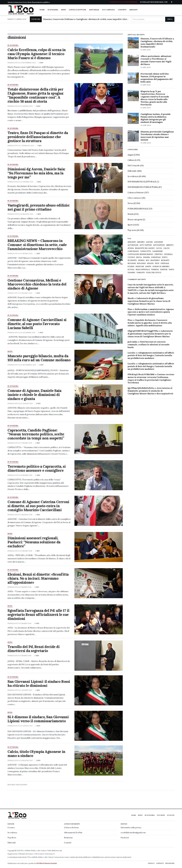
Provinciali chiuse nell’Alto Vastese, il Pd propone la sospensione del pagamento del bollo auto (156, 78)
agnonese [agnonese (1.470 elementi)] (159, 242)
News (64, 10)
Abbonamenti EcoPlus (73, 833)
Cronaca (11, 828)
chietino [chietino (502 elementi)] (159, 254)
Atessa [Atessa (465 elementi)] (131, 248)
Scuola (131, 214)
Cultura (131, 160)
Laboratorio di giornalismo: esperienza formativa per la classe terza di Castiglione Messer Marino (149, 301)
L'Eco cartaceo (134, 198)
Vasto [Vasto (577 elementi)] (172, 270)
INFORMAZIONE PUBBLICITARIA (143, 187)
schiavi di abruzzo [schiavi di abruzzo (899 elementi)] (161, 266)
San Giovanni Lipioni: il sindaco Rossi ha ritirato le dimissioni (39, 684)
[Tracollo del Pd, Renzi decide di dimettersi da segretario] (99, 656)
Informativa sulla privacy (131, 828)
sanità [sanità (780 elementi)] (148, 266)
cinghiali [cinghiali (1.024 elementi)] (168, 254)
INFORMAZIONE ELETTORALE (142, 182)
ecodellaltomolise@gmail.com (133, 833)
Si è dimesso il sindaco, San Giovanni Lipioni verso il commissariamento (38, 719)
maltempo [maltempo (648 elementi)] (155, 260)
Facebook (125, 838)
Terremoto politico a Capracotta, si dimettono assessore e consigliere (37, 468)
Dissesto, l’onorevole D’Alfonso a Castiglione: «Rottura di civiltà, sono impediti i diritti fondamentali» (157, 43)
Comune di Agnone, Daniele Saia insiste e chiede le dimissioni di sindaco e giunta (34, 395)
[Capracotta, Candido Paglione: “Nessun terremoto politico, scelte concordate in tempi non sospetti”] (99, 439)
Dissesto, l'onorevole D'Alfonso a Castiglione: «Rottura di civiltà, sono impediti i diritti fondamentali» (86, 19)
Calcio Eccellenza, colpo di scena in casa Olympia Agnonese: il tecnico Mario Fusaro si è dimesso (37, 54)
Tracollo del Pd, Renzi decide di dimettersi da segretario (34, 649)
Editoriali (12, 843)
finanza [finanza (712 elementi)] (147, 257)
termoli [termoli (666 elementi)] (155, 270)
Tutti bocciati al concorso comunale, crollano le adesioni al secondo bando (149, 345)
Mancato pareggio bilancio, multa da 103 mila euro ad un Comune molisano (39, 358)
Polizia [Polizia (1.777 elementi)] (131, 266)
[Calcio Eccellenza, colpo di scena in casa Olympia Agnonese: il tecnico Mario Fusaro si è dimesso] (99, 59)
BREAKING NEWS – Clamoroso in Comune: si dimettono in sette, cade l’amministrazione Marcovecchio (37, 245)
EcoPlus (171, 815)
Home (42, 10)
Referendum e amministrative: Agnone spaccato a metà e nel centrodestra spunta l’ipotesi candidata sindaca (151, 312)
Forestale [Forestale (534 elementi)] (156, 257)
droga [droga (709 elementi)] (139, 257)
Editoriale (94, 10)
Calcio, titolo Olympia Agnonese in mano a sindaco (36, 754)
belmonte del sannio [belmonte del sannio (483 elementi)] (145, 248)
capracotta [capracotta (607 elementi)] (146, 251)
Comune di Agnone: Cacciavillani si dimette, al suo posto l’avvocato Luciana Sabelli (37, 324)
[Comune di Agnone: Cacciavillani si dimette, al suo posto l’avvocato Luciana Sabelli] (99, 329)
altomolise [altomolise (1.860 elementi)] (133, 245)
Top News (161, 815)
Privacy (151, 863)
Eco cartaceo (109, 10)
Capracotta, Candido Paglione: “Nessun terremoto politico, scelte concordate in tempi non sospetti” (36, 434)
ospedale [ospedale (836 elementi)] (165, 263)
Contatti (122, 10)
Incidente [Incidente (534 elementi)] (132, 260)
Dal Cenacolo (134, 165)
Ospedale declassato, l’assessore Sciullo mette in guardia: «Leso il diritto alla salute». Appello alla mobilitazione (150, 323)
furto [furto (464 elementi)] (165, 257)
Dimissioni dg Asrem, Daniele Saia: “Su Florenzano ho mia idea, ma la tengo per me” (36, 173)
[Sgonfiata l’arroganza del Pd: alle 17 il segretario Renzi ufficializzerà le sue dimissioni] (99, 619)
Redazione (68, 838)
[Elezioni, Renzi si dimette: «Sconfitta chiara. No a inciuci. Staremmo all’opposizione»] (99, 583)
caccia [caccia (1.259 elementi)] (159, 248)
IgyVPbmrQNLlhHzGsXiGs (141, 388)
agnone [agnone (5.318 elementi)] (149, 242)
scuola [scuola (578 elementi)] (131, 270)
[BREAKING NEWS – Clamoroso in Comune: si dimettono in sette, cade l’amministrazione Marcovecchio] (99, 250)
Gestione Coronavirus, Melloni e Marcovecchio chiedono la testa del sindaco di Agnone (37, 284)
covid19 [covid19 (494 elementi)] (131, 257)
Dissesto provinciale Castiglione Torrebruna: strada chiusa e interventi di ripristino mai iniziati (157, 136)
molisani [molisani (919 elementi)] (132, 263)
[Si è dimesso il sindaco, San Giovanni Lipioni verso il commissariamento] (99, 726)
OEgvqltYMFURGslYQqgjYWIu (143, 331)
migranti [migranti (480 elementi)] (165, 260)
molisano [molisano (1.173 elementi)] (142, 263)
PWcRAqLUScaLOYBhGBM (141, 374)
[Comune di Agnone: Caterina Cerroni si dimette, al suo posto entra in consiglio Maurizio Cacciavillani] (99, 511)
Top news (132, 230)
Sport (130, 225)
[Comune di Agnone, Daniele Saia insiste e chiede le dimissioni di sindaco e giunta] (99, 399)
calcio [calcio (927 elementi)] (167, 248)
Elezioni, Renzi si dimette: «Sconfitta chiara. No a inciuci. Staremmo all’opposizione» (38, 578)
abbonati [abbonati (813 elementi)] (132, 242)
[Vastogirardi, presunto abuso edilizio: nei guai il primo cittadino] (99, 214)
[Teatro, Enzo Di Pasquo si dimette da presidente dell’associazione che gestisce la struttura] (99, 142)
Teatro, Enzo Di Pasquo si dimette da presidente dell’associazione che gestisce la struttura (38, 137)
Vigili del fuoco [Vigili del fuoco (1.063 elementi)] (154, 273)
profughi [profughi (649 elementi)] (140, 266)
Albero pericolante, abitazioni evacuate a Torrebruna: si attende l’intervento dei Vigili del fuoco (156, 60)
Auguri (130, 155)
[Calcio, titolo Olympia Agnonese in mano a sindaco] (99, 760)
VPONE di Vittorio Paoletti (47, 863)
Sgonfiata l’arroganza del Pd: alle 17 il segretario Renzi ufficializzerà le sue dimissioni (38, 615)
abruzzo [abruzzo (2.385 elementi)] (141, 242)
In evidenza (53, 10)
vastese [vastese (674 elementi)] (164, 270)
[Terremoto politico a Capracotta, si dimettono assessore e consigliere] (99, 475)
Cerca (170, 19)
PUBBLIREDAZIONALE (138, 209)
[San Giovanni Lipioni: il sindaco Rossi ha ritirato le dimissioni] (99, 690)
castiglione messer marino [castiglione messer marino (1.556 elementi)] (140, 254)
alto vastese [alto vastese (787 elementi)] (146, 245)
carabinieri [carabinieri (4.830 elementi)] (157, 251)
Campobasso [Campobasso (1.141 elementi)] (133, 251)
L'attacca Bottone (78, 10)
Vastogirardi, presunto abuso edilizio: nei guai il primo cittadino (39, 207)
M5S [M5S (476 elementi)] (148, 260)
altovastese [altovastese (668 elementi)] (159, 245)
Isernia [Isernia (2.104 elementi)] (141, 260)
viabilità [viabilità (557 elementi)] (141, 273)
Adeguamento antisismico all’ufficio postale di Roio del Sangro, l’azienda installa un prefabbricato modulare (151, 356)
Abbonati (134, 10)
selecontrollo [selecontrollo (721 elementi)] (143, 270)
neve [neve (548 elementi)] (157, 263)
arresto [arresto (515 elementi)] (170, 245)
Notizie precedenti (17, 785)
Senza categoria (135, 219)
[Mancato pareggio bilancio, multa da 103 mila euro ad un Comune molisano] (99, 365)
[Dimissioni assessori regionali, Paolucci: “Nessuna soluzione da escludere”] (99, 547)
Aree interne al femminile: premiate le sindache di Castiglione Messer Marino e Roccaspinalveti (150, 391)
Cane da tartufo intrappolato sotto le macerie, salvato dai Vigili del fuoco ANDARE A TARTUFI (151, 287)
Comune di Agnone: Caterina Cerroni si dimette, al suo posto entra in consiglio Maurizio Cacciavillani (38, 506)
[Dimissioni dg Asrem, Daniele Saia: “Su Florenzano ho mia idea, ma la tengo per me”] (99, 178)
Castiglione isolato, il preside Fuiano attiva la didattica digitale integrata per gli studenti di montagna (156, 118)
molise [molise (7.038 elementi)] (150, 263)
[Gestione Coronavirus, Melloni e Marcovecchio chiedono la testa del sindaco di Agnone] (99, 289)
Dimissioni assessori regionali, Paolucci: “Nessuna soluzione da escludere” (34, 542)
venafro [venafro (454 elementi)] (131, 273)
